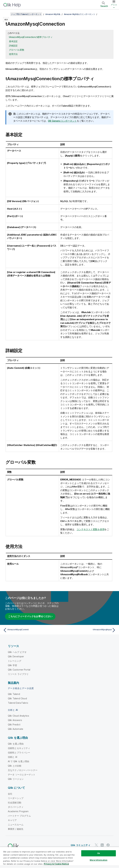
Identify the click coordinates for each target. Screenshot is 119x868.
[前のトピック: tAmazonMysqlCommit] (30, 630)
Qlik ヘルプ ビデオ (17, 652)
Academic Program (18, 811)
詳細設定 (13, 46)
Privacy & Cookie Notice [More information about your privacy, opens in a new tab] (56, 864)
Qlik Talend (14, 694)
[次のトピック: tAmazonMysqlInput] (89, 630)
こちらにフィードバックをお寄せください (30, 616)
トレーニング (15, 661)
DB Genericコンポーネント (62, 121)
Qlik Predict (14, 725)
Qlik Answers (15, 720)
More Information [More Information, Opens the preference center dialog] (99, 860)
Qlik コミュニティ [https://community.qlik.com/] (81, 845)
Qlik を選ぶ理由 (16, 744)
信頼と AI (13, 757)
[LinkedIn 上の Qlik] (102, 845)
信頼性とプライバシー (19, 753)
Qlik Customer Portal (19, 670)
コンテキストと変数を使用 (90, 529)
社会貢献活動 (15, 803)
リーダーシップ (16, 798)
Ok (99, 853)
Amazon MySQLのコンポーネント (80, 14)
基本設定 (13, 41)
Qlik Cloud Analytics (18, 716)
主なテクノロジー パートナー (23, 770)
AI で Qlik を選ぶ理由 (18, 761)
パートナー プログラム (19, 816)
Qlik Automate (16, 729)
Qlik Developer (16, 656)
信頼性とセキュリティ (19, 748)
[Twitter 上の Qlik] (96, 845)
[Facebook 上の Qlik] (108, 845)
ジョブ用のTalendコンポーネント (26, 14)
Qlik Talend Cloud (17, 698)
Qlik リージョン (16, 779)
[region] (59, 857)
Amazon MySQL (53, 14)
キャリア (12, 820)
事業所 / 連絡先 (16, 829)
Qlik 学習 (12, 665)
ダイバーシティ (16, 807)
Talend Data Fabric (18, 703)
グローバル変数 (17, 50)
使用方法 (13, 54)
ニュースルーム (16, 825)
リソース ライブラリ (18, 674)
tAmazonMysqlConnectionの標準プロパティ (31, 37)
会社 (10, 794)
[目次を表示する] (6, 14)
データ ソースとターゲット (22, 775)
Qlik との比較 (15, 766)
